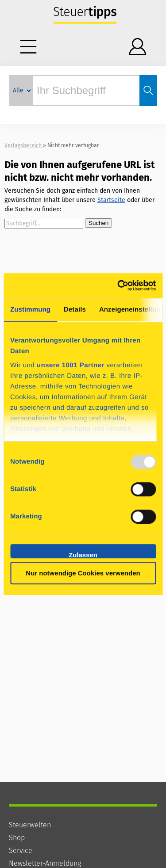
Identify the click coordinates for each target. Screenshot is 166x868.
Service (21, 851)
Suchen (98, 223)
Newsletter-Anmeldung (45, 863)
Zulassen (83, 555)
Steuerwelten (30, 825)
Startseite (111, 200)
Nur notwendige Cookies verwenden (83, 573)
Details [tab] (75, 310)
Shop (17, 838)
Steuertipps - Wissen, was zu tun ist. (85, 15)
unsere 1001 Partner (71, 365)
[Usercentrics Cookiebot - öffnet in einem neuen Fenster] (118, 286)
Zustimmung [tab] (30, 310)
